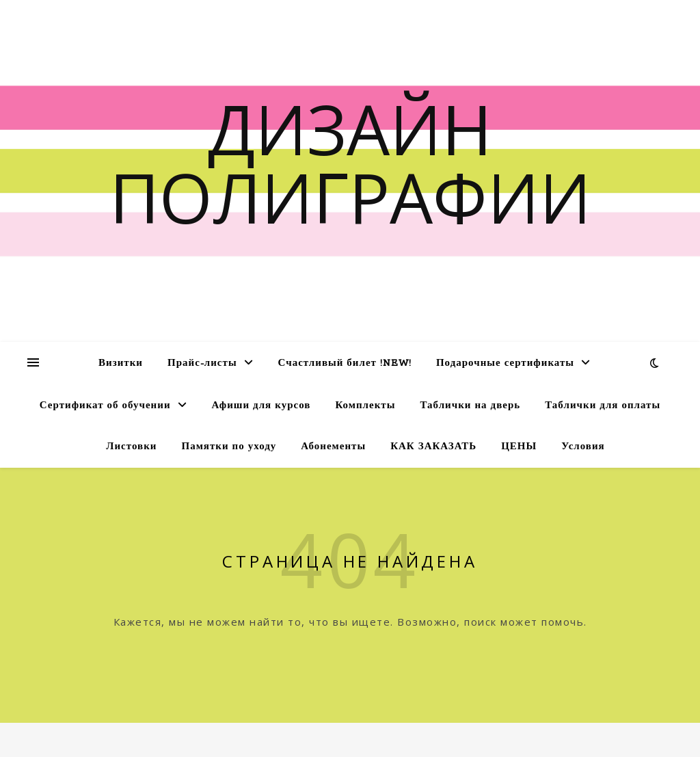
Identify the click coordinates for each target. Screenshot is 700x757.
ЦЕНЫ (519, 447)
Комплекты (365, 406)
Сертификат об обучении (105, 406)
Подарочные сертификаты (505, 363)
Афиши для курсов (261, 406)
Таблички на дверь (470, 406)
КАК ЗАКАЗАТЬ (433, 447)
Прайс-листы (202, 363)
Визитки (121, 363)
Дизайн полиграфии (350, 163)
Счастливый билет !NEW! (345, 363)
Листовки (131, 447)
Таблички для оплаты (603, 406)
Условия (583, 447)
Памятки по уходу (229, 447)
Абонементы (333, 447)
